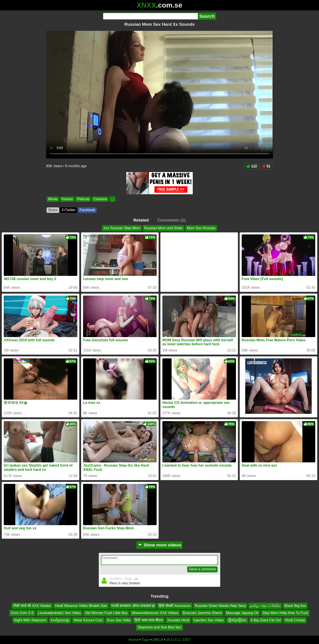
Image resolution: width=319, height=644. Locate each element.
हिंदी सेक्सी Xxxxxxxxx (175, 606)
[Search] (150, 16)
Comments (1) (171, 220)
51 (266, 166)
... (112, 199)
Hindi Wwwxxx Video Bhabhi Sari (81, 606)
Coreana (100, 199)
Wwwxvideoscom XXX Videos (155, 613)
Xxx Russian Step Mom (122, 228)
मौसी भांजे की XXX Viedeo (32, 606)
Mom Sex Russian (201, 228)
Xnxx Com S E (22, 613)
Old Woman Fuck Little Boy (106, 613)
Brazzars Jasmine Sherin (202, 613)
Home (134, 640)
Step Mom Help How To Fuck (285, 613)
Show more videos (160, 545)
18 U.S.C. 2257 (178, 640)
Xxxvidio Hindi (178, 620)
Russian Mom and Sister (163, 228)
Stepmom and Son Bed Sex (159, 627)
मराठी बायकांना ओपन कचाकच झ (133, 606)
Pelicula (83, 199)
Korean (67, 199)
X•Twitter (69, 210)
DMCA (158, 640)
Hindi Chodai (295, 620)
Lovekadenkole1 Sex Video (59, 613)
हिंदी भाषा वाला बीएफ (149, 620)
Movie (53, 199)
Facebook (87, 210)
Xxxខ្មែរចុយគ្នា (60, 620)
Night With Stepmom (30, 620)
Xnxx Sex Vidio (119, 620)
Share (53, 210)
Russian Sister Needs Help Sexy (220, 606)
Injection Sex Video (209, 620)
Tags (146, 640)
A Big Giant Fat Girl (266, 620)
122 (252, 166)
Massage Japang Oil (242, 613)
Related (141, 220)
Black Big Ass (295, 606)
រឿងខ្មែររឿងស (237, 620)
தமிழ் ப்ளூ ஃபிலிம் (265, 606)
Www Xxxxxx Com (88, 620)
